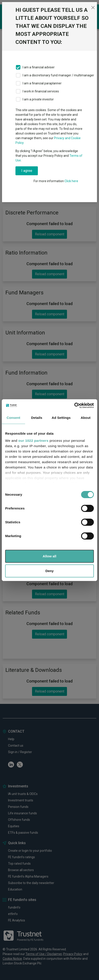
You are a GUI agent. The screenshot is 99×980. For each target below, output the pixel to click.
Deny (50, 571)
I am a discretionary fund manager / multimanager (58, 75)
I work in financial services (41, 91)
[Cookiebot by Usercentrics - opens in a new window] (74, 405)
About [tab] (86, 418)
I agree (27, 171)
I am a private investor (38, 99)
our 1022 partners (33, 441)
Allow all (50, 556)
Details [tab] (37, 418)
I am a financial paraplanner (42, 83)
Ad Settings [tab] (61, 418)
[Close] (93, 8)
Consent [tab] (14, 418)
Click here (71, 181)
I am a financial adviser (39, 67)
